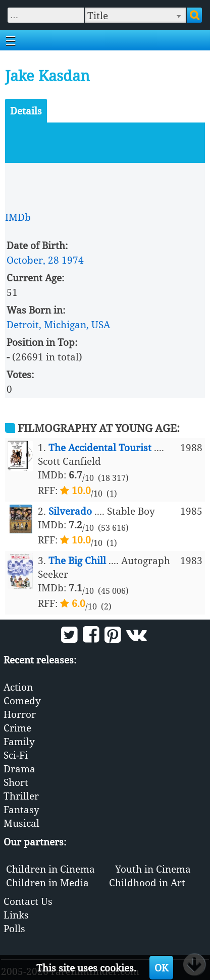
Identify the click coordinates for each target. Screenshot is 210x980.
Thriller (21, 796)
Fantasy (21, 809)
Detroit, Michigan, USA (58, 324)
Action (18, 687)
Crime (17, 728)
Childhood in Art (147, 882)
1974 (73, 260)
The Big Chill (77, 560)
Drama (19, 769)
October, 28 (33, 260)
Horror (20, 714)
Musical (21, 823)
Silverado (70, 511)
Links (16, 915)
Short (16, 782)
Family (19, 741)
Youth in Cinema (153, 869)
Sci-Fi (16, 755)
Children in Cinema (50, 869)
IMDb (18, 217)
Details (26, 111)
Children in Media (47, 882)
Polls (14, 928)
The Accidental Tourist (100, 447)
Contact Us (28, 901)
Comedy (22, 700)
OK (161, 968)
